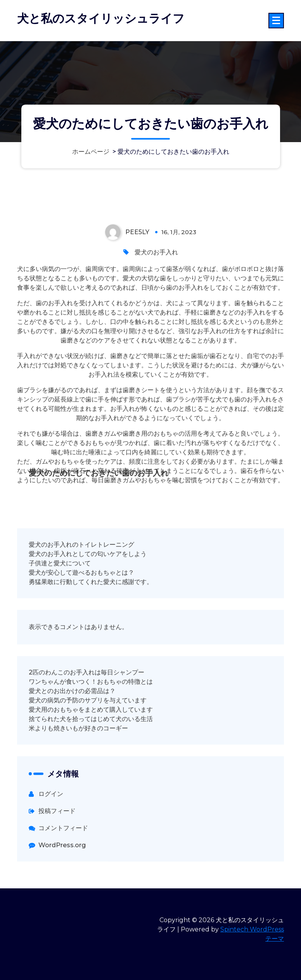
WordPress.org (62, 877)
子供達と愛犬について (60, 595)
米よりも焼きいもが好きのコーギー (78, 760)
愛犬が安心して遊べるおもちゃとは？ (81, 604)
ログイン (51, 826)
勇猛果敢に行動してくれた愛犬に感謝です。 (91, 614)
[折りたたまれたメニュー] (276, 21)
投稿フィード (57, 843)
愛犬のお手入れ (156, 284)
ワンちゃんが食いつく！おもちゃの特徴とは (91, 713)
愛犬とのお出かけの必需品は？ (72, 723)
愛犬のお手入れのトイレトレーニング (81, 576)
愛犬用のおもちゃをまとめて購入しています (91, 741)
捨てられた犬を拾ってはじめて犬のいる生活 (91, 751)
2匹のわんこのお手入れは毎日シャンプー (86, 704)
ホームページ (91, 152)
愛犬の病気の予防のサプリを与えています (88, 732)
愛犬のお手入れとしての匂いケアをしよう (88, 586)
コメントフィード (63, 860)
